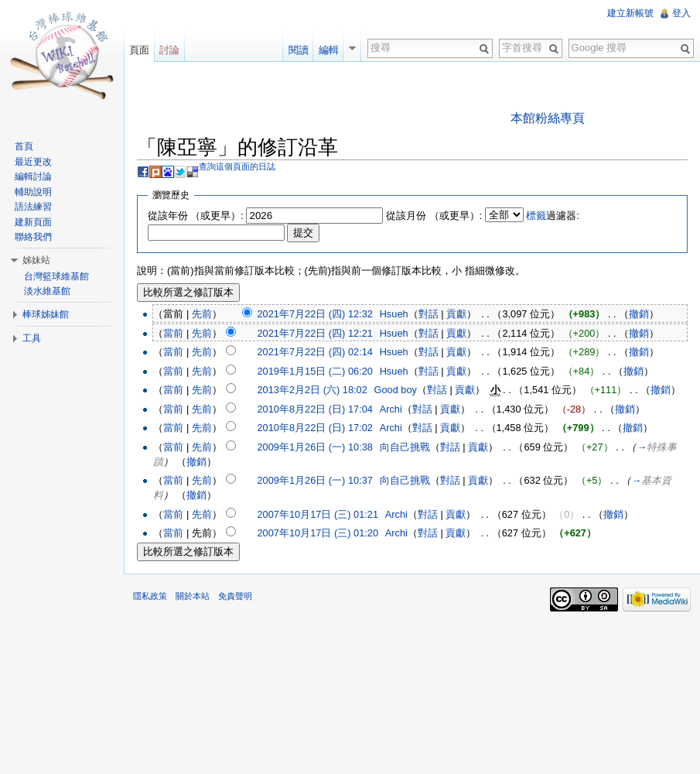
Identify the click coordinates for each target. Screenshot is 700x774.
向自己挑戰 (405, 447)
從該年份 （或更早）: (196, 216)
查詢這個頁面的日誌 (237, 166)
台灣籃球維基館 (56, 276)
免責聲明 (235, 596)
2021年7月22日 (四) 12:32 (314, 314)
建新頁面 (33, 222)
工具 (32, 338)
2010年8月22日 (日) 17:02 (314, 428)
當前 (173, 333)
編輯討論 (33, 176)
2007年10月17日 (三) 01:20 (318, 533)
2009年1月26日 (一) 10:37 (314, 480)
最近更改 (33, 162)
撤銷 (639, 314)
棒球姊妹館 (46, 314)
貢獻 (456, 314)
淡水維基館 (47, 291)
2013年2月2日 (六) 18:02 (312, 390)
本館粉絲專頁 (548, 118)
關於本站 (193, 596)
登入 (681, 13)
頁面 (139, 50)
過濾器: (553, 216)
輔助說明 (33, 192)
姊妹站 (36, 260)
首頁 (24, 146)
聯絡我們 (33, 237)
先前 (202, 314)
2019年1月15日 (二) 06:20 (314, 371)
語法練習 (33, 207)
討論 (169, 50)
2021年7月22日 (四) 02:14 (314, 352)
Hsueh (394, 314)
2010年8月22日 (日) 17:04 (314, 409)
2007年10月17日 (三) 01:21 (318, 514)
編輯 (329, 50)
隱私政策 (150, 596)
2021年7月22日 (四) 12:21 (314, 333)
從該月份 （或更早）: (434, 216)
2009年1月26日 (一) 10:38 (314, 447)
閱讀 (299, 50)
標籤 (536, 216)
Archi (391, 409)
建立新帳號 (630, 13)
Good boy (396, 390)
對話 (429, 314)
